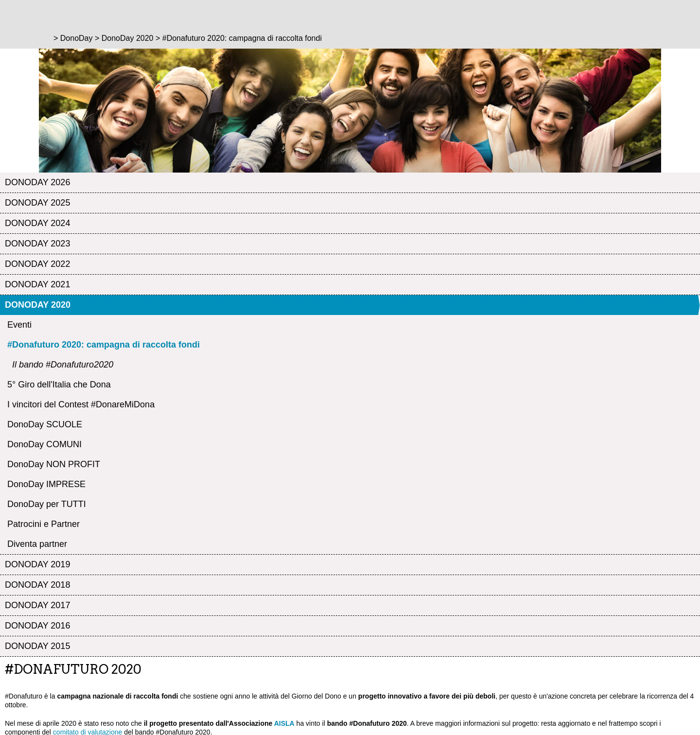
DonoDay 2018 (37, 585)
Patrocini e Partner (44, 524)
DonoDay (77, 38)
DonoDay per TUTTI (47, 504)
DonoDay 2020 (38, 305)
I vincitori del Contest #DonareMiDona (81, 404)
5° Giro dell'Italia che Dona (59, 385)
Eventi (19, 325)
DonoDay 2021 (37, 284)
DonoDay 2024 (37, 223)
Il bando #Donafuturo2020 (63, 365)
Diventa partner (37, 544)
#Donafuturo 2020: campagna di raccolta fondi (104, 345)
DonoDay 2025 (37, 203)
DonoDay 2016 (37, 626)
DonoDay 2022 (37, 264)
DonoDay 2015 (37, 646)
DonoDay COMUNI (44, 444)
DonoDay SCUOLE (45, 424)
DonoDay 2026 (37, 182)
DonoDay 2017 (37, 605)
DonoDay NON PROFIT (54, 464)
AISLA (284, 723)
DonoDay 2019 (37, 564)
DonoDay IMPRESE (46, 484)
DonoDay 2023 (37, 244)
